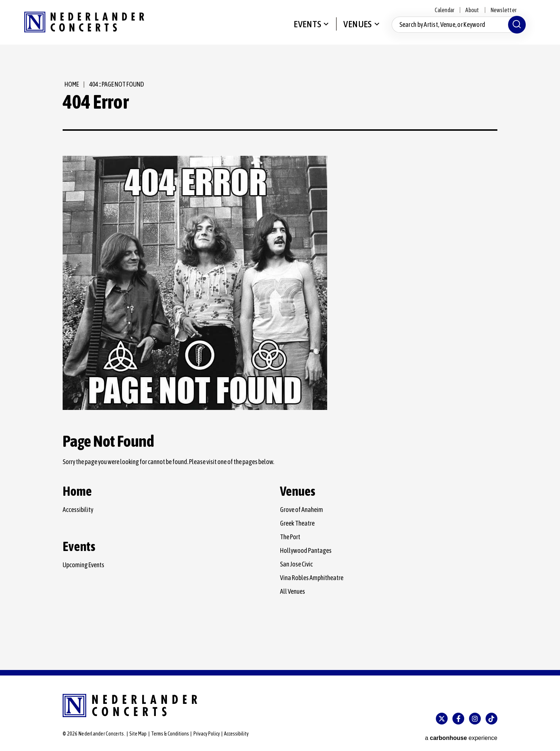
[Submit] (515, 29)
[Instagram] (475, 719)
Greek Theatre (297, 523)
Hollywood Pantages (306, 550)
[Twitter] (442, 719)
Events (306, 28)
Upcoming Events (83, 565)
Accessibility (78, 510)
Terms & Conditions (170, 734)
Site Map (138, 734)
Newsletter (503, 10)
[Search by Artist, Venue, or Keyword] (457, 29)
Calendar (444, 10)
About (472, 10)
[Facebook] (458, 719)
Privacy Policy (207, 734)
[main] (280, 360)
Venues (356, 28)
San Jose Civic (296, 564)
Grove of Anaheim (302, 510)
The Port (290, 537)
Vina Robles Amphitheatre (312, 578)
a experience (461, 734)
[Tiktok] (491, 719)
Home (70, 84)
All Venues (293, 591)
